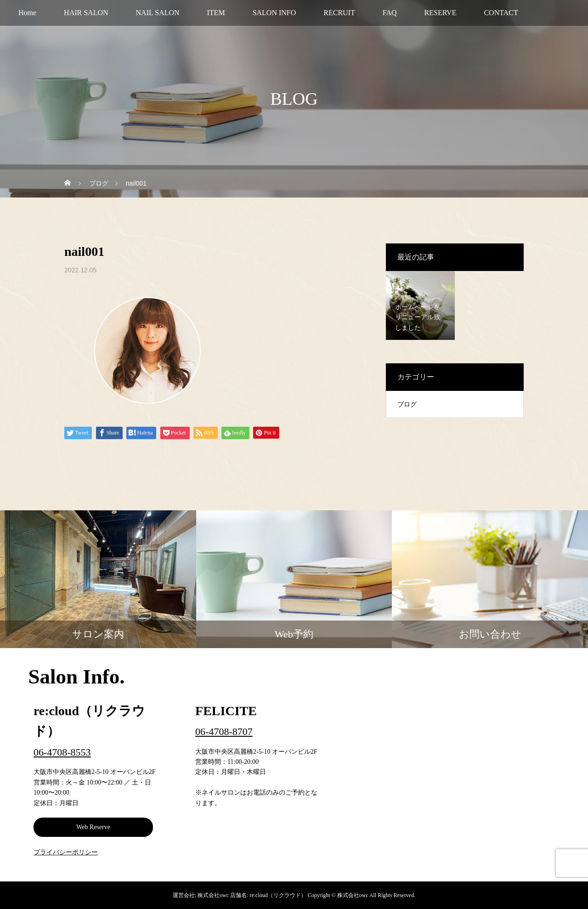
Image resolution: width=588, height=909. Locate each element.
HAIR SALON (86, 13)
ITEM (216, 13)
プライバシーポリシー (66, 852)
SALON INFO (274, 13)
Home (27, 13)
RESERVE (441, 13)
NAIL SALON (158, 13)
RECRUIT (339, 13)
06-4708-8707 (224, 731)
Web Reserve (93, 827)
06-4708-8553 (62, 752)
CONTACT (501, 13)
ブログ (407, 404)
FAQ (390, 13)
